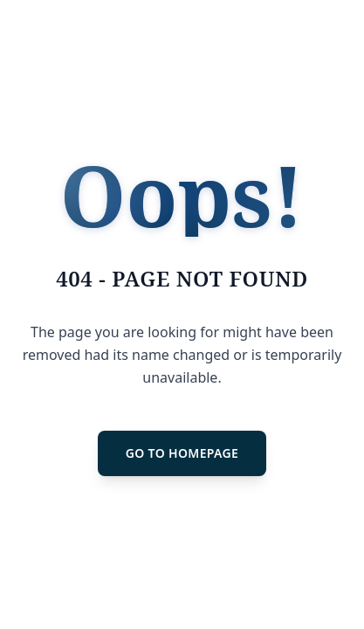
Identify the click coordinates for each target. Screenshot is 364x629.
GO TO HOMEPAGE (182, 453)
